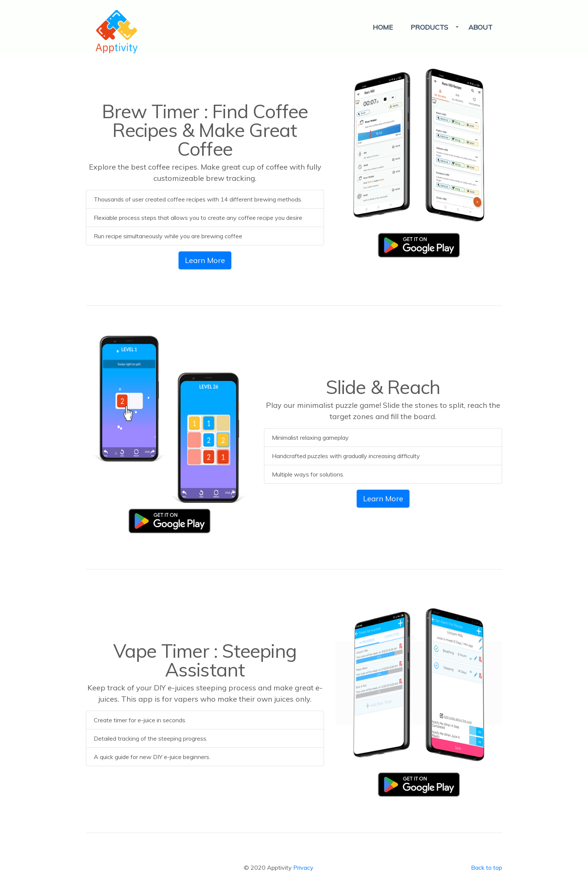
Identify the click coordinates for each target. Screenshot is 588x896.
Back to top (487, 867)
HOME (383, 27)
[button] (432, 27)
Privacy (303, 867)
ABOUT (480, 27)
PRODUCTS (429, 27)
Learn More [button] (205, 260)
